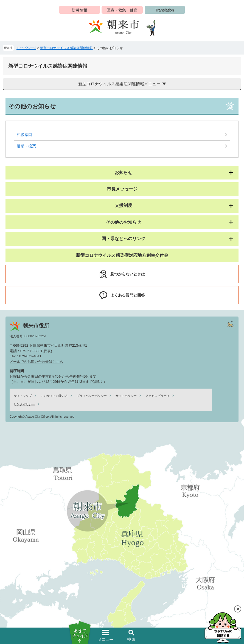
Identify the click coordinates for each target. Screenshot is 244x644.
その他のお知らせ (124, 222)
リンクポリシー (24, 404)
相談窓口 (24, 135)
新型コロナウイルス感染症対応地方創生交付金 (122, 255)
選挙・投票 (26, 146)
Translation (165, 10)
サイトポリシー (126, 396)
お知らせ (124, 173)
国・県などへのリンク (124, 239)
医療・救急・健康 (122, 10)
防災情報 (80, 10)
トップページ (26, 48)
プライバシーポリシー (92, 396)
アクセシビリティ (158, 396)
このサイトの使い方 (54, 396)
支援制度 (124, 205)
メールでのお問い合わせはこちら (36, 362)
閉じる (238, 609)
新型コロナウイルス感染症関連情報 (66, 48)
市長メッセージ (122, 189)
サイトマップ (23, 396)
